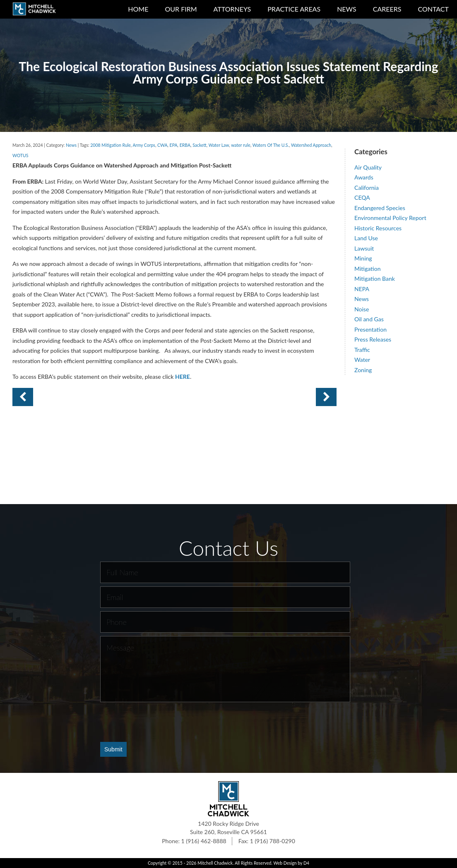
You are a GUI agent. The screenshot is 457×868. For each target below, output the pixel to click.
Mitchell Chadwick (215, 863)
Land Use (366, 238)
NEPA (362, 289)
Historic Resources (378, 228)
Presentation (370, 329)
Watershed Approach (311, 145)
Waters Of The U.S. (271, 145)
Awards (364, 177)
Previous (326, 397)
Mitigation (367, 269)
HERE (183, 377)
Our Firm (181, 9)
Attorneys (232, 9)
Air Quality (368, 167)
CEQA (362, 197)
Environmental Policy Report (390, 218)
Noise (362, 309)
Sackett (200, 145)
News (347, 9)
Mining (363, 258)
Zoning (363, 370)
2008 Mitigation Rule (111, 145)
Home (138, 9)
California (367, 188)
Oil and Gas (369, 319)
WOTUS (20, 155)
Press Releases (373, 339)
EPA (174, 145)
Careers (387, 9)
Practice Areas (294, 9)
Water (362, 360)
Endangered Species (380, 208)
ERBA (185, 145)
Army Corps (144, 145)
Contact (434, 9)
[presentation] (163, 722)
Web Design (285, 863)
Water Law (219, 145)
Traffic (362, 350)
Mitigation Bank (375, 279)
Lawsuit (364, 248)
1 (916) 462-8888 (204, 841)
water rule (241, 145)
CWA (162, 145)
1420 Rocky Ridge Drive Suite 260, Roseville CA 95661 (228, 828)
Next (23, 397)
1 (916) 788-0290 (273, 841)
